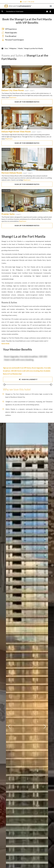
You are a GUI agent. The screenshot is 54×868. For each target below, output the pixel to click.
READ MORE (5, 344)
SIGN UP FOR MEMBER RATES (27, 102)
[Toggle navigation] (51, 6)
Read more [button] (13, 97)
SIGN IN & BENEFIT (28, 379)
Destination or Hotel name (16, 11)
